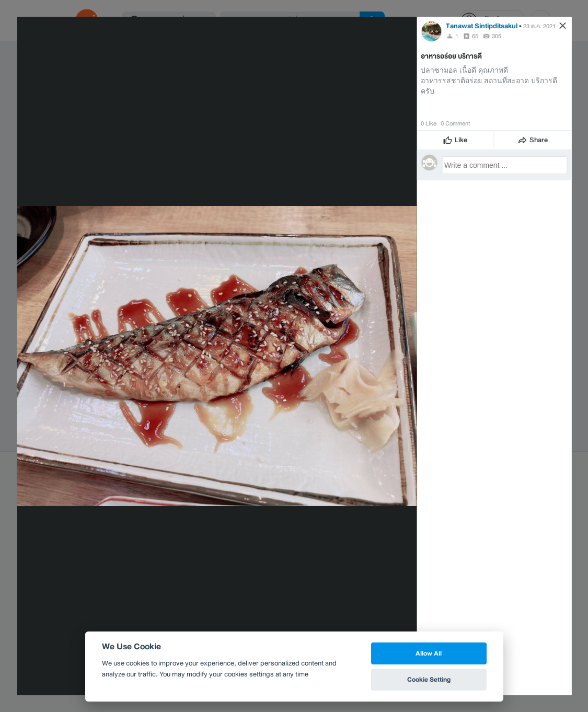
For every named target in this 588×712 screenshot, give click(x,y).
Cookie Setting (429, 679)
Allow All (429, 653)
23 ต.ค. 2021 (539, 26)
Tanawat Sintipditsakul (482, 26)
